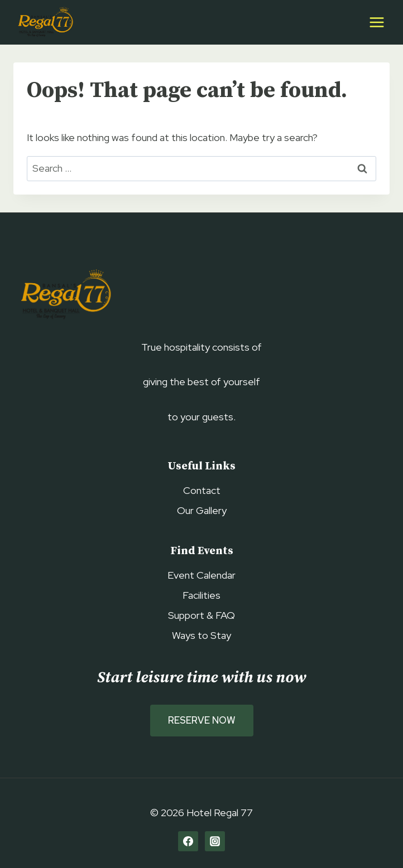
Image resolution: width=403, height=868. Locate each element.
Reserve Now (202, 720)
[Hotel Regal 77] (44, 23)
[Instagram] (215, 841)
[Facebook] (188, 841)
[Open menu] (376, 22)
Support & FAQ (201, 615)
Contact (202, 490)
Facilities (201, 595)
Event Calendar (201, 575)
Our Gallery (202, 510)
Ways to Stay (201, 635)
